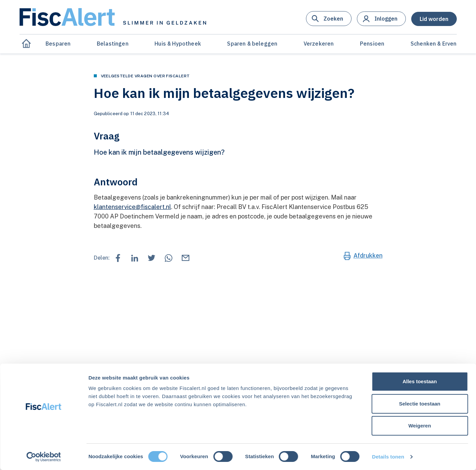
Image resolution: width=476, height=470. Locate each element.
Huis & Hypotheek (178, 44)
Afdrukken (368, 255)
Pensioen (372, 44)
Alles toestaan (420, 381)
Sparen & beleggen (252, 44)
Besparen (58, 44)
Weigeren (419, 426)
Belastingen (113, 44)
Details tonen (388, 457)
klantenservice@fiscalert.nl (132, 207)
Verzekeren (319, 44)
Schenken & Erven (434, 44)
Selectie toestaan (420, 404)
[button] (329, 19)
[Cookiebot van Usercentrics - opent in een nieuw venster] (44, 457)
